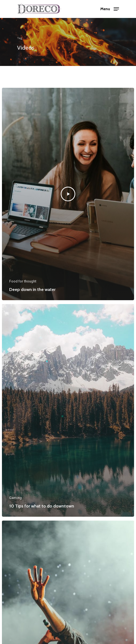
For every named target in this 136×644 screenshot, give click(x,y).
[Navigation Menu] (110, 9)
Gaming (16, 498)
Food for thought (23, 281)
